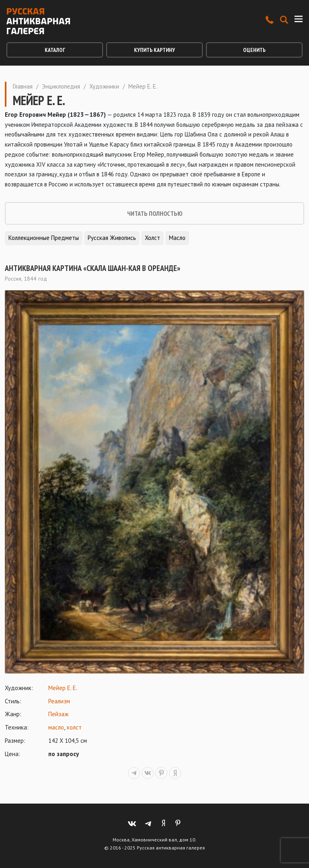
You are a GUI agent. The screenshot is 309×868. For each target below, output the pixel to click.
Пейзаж (58, 714)
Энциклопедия (61, 86)
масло (56, 727)
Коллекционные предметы (44, 238)
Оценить (254, 50)
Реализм (59, 701)
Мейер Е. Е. (63, 688)
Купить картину (154, 50)
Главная (23, 86)
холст (74, 727)
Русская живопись (112, 238)
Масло (177, 238)
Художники (104, 86)
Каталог (55, 50)
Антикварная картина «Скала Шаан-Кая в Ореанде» (93, 268)
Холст (152, 238)
